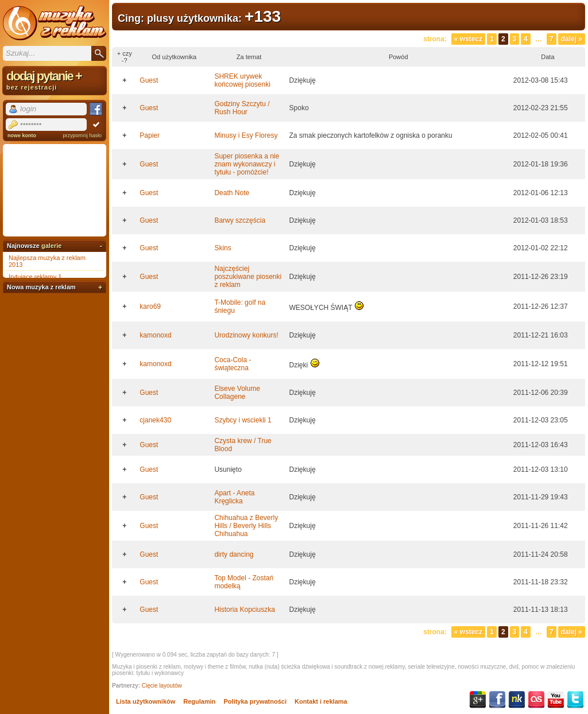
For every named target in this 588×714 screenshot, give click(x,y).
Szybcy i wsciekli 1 (243, 420)
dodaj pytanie (55, 80)
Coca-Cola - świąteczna (233, 364)
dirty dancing (234, 554)
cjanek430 (155, 420)
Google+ (478, 700)
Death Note (232, 193)
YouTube (556, 700)
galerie (51, 246)
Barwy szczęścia (240, 220)
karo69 (150, 306)
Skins (223, 248)
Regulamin (199, 701)
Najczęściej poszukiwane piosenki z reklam (248, 277)
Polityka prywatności (255, 701)
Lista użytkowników (146, 701)
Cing (129, 18)
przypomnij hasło (82, 135)
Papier (150, 135)
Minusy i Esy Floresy (246, 135)
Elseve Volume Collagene (237, 393)
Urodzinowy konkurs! (246, 335)
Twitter (575, 700)
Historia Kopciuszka (244, 610)
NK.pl (517, 700)
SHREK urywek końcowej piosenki (242, 80)
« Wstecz (468, 39)
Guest (149, 80)
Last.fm (536, 700)
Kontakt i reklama (321, 701)
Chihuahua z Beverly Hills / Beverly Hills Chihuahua (246, 526)
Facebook (497, 700)
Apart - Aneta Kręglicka (234, 497)
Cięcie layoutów (162, 686)
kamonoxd (155, 335)
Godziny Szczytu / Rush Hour (242, 108)
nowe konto (22, 135)
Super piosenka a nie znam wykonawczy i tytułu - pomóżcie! (247, 164)
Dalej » (572, 39)
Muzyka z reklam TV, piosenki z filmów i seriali (55, 23)
